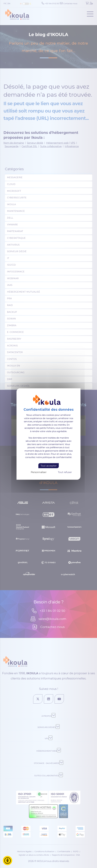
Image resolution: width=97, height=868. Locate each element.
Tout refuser (65, 472)
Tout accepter (49, 466)
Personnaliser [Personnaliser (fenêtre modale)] (39, 472)
